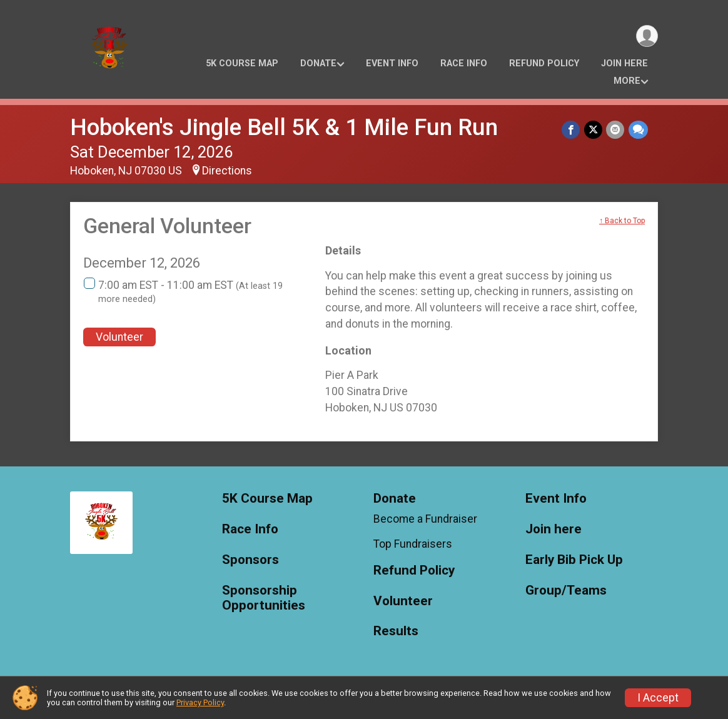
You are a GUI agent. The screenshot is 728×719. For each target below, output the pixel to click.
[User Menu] (646, 37)
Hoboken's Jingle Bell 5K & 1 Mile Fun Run (284, 127)
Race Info (464, 63)
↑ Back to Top (622, 221)
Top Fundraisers (413, 544)
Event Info (392, 63)
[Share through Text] (638, 130)
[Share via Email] (616, 130)
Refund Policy (544, 63)
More (627, 81)
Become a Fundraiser (425, 519)
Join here (624, 63)
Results (396, 631)
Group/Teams (566, 591)
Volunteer (119, 337)
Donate (318, 63)
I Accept (658, 698)
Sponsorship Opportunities (264, 598)
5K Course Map (242, 63)
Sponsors (250, 560)
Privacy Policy (200, 702)
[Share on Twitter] (594, 130)
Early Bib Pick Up (574, 560)
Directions (227, 171)
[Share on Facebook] (572, 130)
